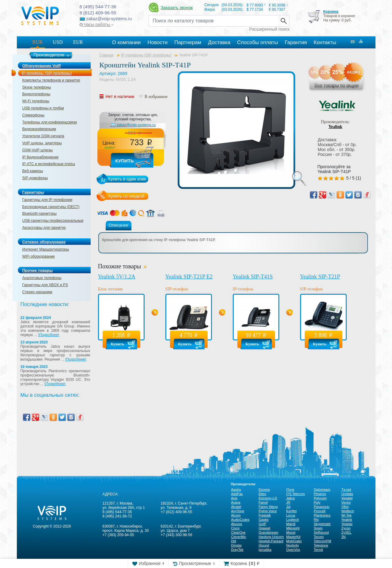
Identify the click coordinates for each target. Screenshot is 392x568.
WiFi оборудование (39, 256)
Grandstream (269, 532)
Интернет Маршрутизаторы (46, 249)
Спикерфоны (33, 115)
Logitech (293, 520)
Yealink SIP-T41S (253, 277)
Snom (318, 528)
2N (344, 537)
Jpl (288, 507)
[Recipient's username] (213, 21)
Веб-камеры (33, 171)
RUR (38, 42)
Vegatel (347, 498)
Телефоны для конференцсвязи (50, 122)
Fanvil (263, 502)
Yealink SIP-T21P (320, 277)
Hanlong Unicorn (271, 537)
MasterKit (293, 537)
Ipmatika (265, 550)
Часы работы (97, 25)
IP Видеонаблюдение (41, 157)
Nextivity (293, 545)
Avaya (236, 502)
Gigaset (265, 528)
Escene (264, 490)
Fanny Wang (268, 507)
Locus (291, 515)
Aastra (236, 490)
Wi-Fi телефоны (36, 101)
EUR (78, 42)
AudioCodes (240, 520)
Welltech (348, 511)
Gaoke (264, 520)
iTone (290, 490)
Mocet (291, 532)
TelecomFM (323, 541)
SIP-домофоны (35, 178)
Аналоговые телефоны (42, 278)
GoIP (263, 524)
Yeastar (347, 524)
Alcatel (236, 507)
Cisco (236, 528)
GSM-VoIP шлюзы (38, 150)
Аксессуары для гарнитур (44, 228)
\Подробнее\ (49, 335)
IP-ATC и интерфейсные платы (49, 164)
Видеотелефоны (36, 94)
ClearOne (238, 532)
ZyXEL (347, 532)
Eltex (262, 494)
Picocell (320, 511)
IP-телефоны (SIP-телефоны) (47, 73)
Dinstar (237, 545)
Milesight (293, 528)
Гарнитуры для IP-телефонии (47, 200)
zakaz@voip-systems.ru (136, 125)
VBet (345, 507)
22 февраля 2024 (36, 318)
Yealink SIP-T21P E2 (189, 277)
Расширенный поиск (269, 29)
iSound (264, 545)
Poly (317, 502)
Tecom (319, 537)
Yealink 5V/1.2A (117, 277)
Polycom (320, 498)
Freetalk (265, 515)
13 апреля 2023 (34, 342)
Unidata (347, 494)
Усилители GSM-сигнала (43, 136)
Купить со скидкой (126, 196)
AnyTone (238, 511)
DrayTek (237, 550)
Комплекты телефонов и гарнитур (51, 80)
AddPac (237, 494)
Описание (119, 225)
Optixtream (322, 490)
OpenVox (293, 550)
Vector (346, 502)
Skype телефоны (37, 87)
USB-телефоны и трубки (43, 108)
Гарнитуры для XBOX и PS (45, 285)
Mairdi (291, 524)
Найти (284, 21)
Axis (234, 498)
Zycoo (346, 528)
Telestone (321, 545)
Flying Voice (268, 511)
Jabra (291, 498)
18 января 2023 (34, 367)
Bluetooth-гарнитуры (40, 214)
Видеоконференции (39, 129)
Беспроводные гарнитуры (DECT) (51, 207)
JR (288, 502)
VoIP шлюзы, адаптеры (42, 143)
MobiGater (294, 541)
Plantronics (322, 515)
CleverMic (239, 537)
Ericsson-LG (268, 498)
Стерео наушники (37, 292)
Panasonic (322, 507)
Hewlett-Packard (271, 541)
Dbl (234, 541)
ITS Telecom (296, 494)
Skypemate (322, 524)
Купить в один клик (127, 179)
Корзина (331, 12)
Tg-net (346, 490)
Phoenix (320, 494)
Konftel (292, 511)
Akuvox (237, 524)
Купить (125, 161)
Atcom (236, 515)
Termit (318, 550)
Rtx (317, 520)
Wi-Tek (347, 515)
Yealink (335, 127)
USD (58, 42)
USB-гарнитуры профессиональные (53, 221)
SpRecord (321, 532)
